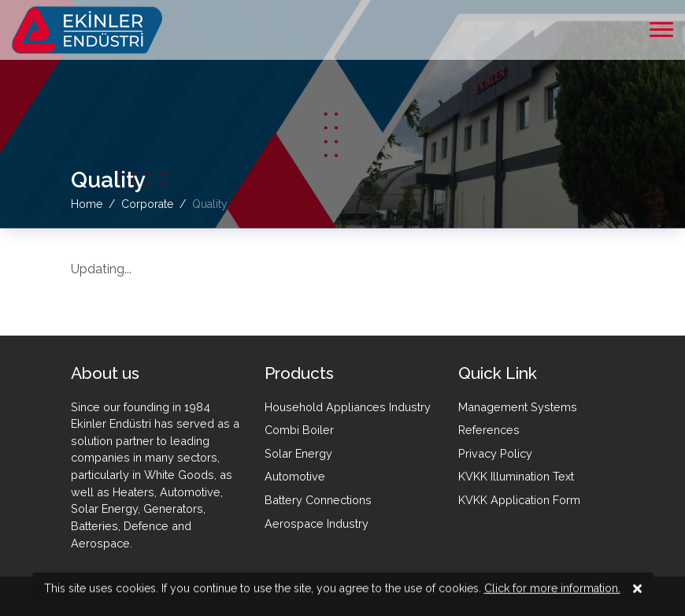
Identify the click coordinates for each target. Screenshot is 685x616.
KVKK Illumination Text (516, 476)
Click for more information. (552, 589)
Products (299, 373)
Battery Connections (318, 500)
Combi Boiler (299, 430)
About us (105, 373)
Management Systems (518, 407)
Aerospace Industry (317, 523)
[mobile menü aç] (661, 30)
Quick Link (498, 373)
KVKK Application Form (519, 500)
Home (87, 203)
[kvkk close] (637, 590)
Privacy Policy (495, 453)
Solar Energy (298, 453)
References (489, 430)
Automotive (295, 476)
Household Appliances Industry (348, 407)
